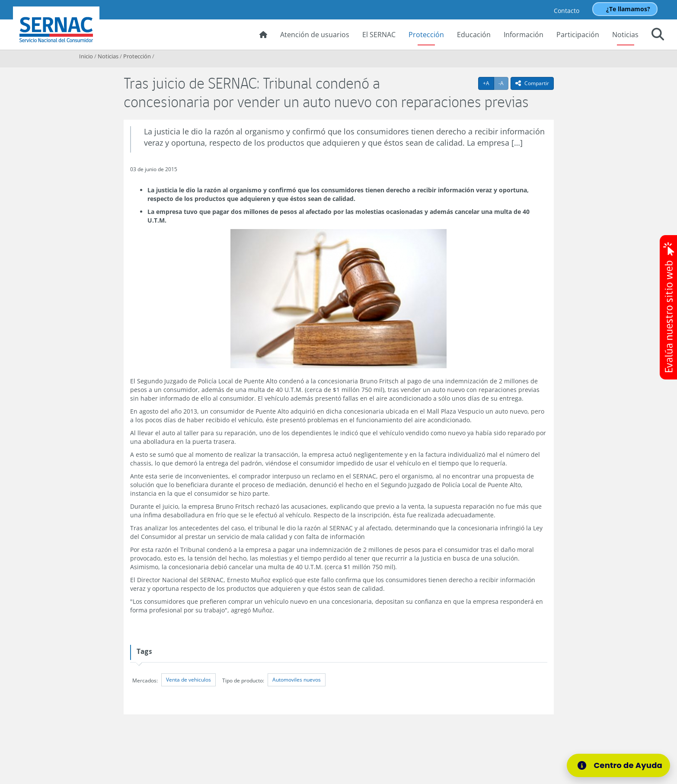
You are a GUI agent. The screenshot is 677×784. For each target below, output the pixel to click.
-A (503, 83)
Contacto (567, 11)
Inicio (86, 56)
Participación (578, 35)
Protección (426, 35)
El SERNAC (379, 35)
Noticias (625, 35)
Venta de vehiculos (188, 680)
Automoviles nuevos (297, 680)
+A (489, 83)
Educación (474, 35)
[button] (658, 35)
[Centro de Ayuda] (618, 765)
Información (524, 35)
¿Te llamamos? (628, 9)
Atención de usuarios (315, 35)
